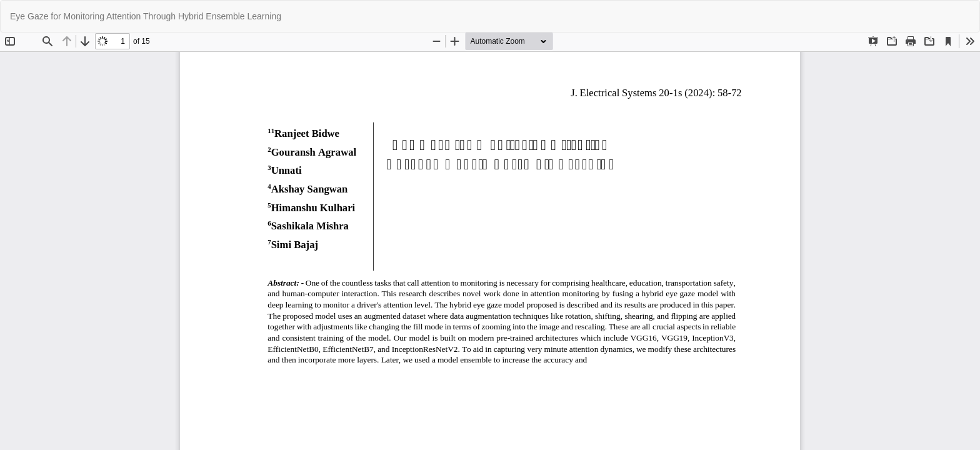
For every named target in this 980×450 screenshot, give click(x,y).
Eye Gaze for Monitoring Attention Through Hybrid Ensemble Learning (146, 16)
